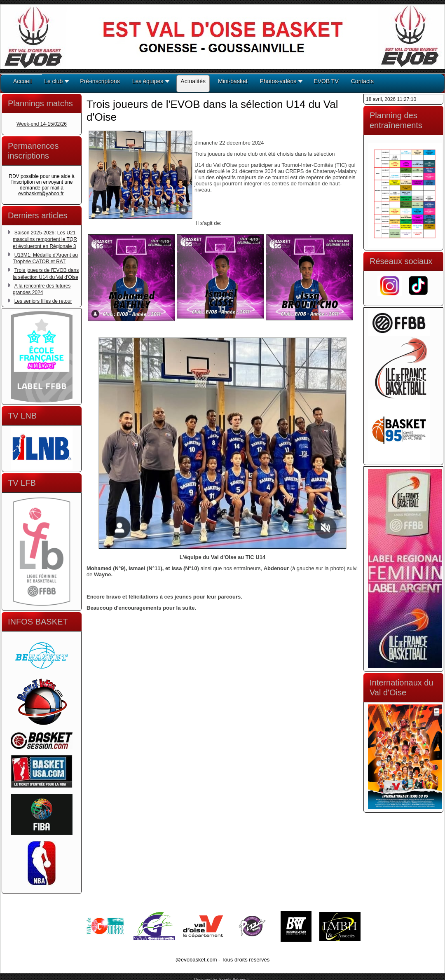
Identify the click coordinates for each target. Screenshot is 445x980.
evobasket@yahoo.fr (41, 194)
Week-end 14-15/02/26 (42, 124)
